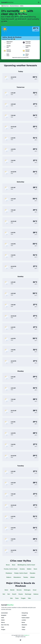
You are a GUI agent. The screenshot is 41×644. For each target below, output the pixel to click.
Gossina (22, 569)
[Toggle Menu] (39, 2)
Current (7, 2)
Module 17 (27, 635)
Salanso (36, 594)
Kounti (14, 594)
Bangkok (4, 615)
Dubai (3, 620)
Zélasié (32, 577)
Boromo (19, 590)
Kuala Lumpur (26, 618)
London (24, 620)
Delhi (3, 618)
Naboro (9, 577)
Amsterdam (4, 613)
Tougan (23, 598)
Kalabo (29, 569)
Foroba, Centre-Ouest (11, 569)
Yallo (29, 598)
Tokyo (23, 630)
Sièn (11, 598)
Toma (17, 598)
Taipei (23, 627)
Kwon (35, 569)
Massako (33, 573)
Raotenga (28, 594)
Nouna (21, 594)
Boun (14, 565)
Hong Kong (25, 613)
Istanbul (24, 615)
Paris (3, 627)
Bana (6, 590)
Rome (23, 622)
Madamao (9, 573)
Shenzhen (24, 625)
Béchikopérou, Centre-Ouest (26, 565)
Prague (3, 630)
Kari (4, 594)
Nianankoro (17, 577)
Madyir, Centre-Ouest (21, 573)
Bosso (8, 565)
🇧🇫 (5, 6)
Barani (12, 590)
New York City (5, 625)
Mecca (3, 622)
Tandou (26, 577)
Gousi (35, 590)
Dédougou (27, 590)
